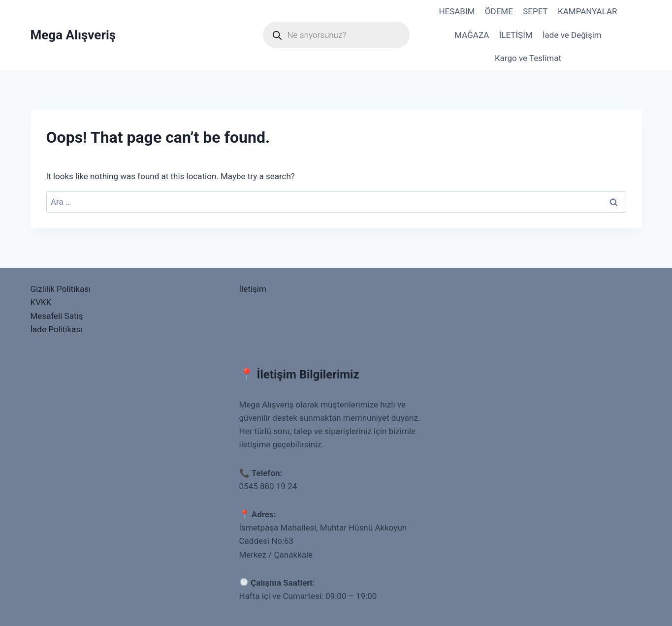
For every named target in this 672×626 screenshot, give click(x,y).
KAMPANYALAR (588, 11)
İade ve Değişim (572, 35)
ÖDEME (499, 11)
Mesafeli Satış (57, 316)
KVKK (41, 302)
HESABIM (457, 11)
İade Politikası (57, 329)
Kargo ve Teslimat (528, 58)
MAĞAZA (472, 35)
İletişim (253, 289)
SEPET (535, 11)
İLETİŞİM (516, 35)
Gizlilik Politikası (61, 289)
